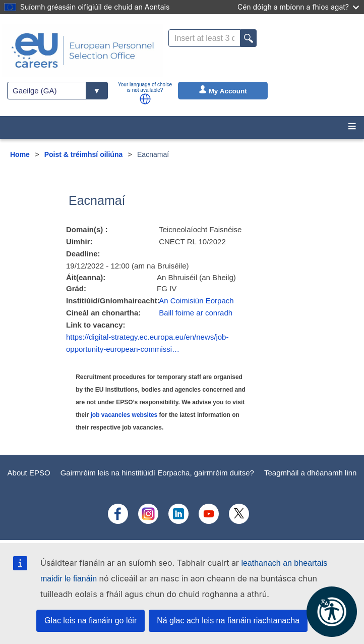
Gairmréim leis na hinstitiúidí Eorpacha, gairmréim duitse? (157, 473)
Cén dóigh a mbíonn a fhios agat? (298, 7)
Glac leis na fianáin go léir (90, 621)
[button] (145, 99)
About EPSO (29, 473)
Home (20, 154)
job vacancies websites (124, 415)
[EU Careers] (83, 50)
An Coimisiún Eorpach (196, 301)
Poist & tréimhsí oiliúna (84, 154)
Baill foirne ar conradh (196, 313)
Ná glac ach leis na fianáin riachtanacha (228, 621)
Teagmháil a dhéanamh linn (310, 473)
